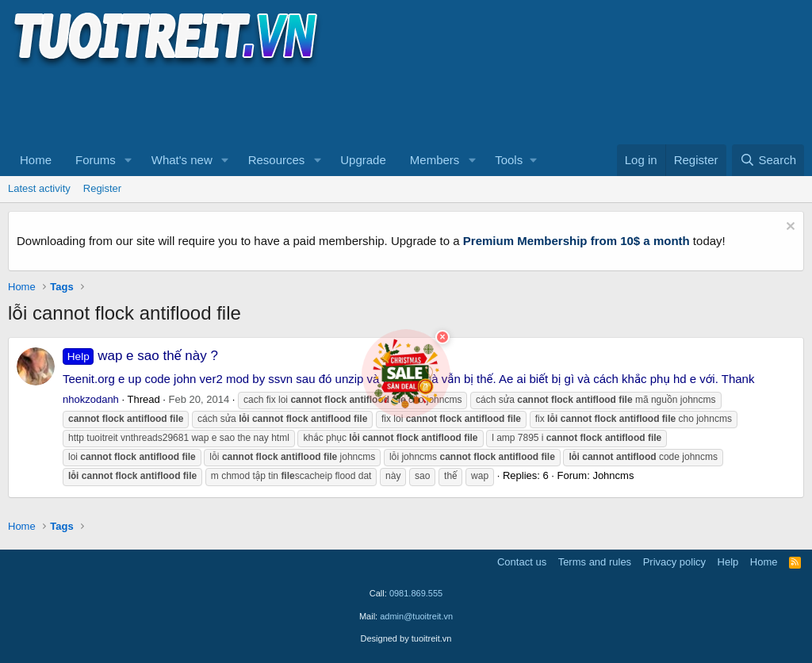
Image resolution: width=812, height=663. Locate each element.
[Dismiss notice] (789, 228)
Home (36, 160)
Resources (277, 160)
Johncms (613, 475)
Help (728, 562)
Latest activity (39, 188)
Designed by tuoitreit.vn (406, 638)
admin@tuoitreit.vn (416, 616)
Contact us (522, 562)
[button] (128, 160)
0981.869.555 (416, 593)
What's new (182, 160)
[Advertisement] (297, 104)
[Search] (768, 160)
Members (435, 160)
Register (102, 188)
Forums (96, 160)
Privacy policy (674, 562)
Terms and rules (595, 562)
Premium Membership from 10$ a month (576, 241)
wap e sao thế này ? (140, 356)
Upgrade (363, 160)
